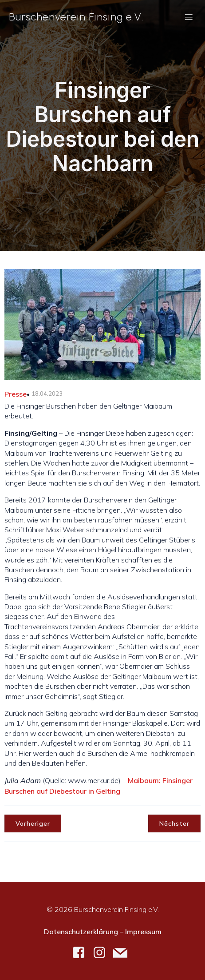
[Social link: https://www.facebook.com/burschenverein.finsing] (82, 953)
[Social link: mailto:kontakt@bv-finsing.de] (124, 953)
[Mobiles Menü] (189, 17)
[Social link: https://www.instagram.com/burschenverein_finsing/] (103, 953)
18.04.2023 (47, 394)
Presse (16, 394)
